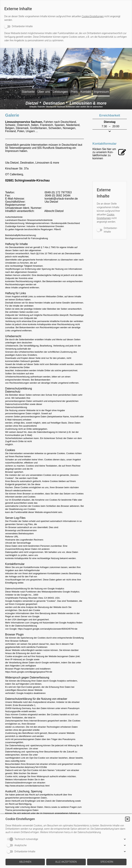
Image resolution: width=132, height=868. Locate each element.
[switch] (18, 26)
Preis (90, 91)
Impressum (65, 99)
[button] (127, 819)
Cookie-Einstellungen (93, 16)
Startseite (23, 91)
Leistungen (69, 91)
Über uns (45, 91)
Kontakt (109, 91)
